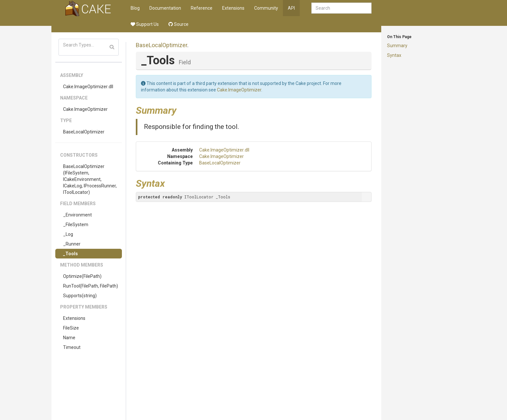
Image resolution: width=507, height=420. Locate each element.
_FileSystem (76, 225)
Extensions (233, 8)
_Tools (70, 254)
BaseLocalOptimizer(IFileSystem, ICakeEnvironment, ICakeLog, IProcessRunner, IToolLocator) (90, 179)
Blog (135, 8)
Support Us (145, 24)
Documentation (165, 8)
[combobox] (341, 8)
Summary (397, 46)
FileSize (71, 328)
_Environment (77, 215)
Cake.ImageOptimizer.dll (88, 87)
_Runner (72, 244)
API (291, 8)
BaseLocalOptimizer (84, 132)
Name (69, 338)
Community (266, 8)
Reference (202, 8)
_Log (68, 234)
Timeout (72, 347)
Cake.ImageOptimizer (85, 109)
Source (178, 24)
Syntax (394, 55)
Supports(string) (80, 296)
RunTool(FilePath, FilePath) (91, 286)
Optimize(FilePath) (82, 276)
